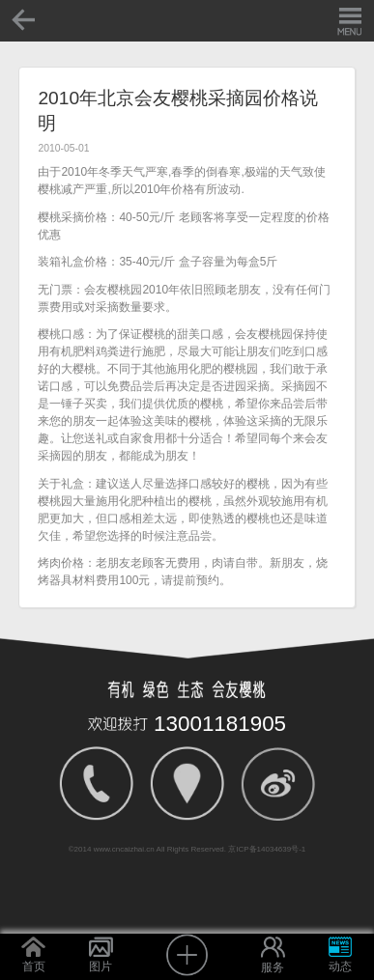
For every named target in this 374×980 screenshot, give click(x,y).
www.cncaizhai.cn (124, 849)
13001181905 (220, 724)
